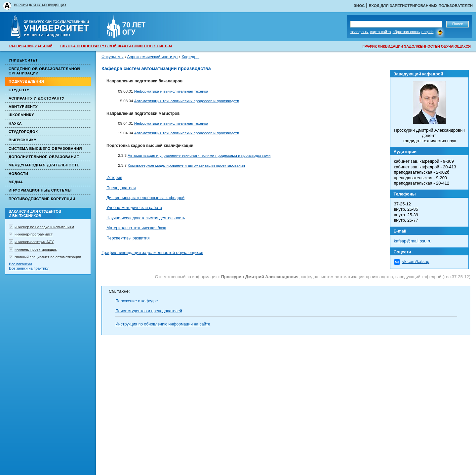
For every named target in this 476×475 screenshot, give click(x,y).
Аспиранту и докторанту (37, 98)
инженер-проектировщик (36, 249)
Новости (18, 174)
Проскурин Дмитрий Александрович (260, 277)
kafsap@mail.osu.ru (413, 241)
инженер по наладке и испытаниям (44, 227)
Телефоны (359, 32)
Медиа (16, 182)
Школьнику (21, 115)
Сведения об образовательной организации (44, 71)
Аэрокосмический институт (153, 57)
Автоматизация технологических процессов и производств (187, 101)
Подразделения (26, 81)
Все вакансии (20, 264)
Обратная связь (406, 32)
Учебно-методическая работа (134, 208)
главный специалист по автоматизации (48, 257)
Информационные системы (40, 190)
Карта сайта (381, 32)
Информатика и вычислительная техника (171, 91)
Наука (15, 123)
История (114, 178)
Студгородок (23, 132)
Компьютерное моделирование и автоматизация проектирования (186, 165)
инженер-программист (34, 234)
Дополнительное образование (44, 157)
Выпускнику (22, 140)
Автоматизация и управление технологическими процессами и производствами (199, 155)
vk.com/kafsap (416, 261)
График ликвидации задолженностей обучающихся (152, 253)
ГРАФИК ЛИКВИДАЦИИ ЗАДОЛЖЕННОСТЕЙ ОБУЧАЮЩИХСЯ (417, 46)
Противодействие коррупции (42, 199)
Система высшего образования (45, 149)
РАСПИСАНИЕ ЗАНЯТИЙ (31, 46)
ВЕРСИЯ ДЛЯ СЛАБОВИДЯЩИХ (40, 5)
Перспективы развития (128, 238)
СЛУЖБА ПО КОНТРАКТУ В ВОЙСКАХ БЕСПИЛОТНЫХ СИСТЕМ (116, 46)
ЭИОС (359, 6)
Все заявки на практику (29, 268)
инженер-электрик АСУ (34, 242)
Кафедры (191, 57)
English (428, 32)
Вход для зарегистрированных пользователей (421, 6)
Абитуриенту (23, 107)
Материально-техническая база (136, 228)
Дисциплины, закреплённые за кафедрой (145, 198)
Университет (23, 60)
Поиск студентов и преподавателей (149, 311)
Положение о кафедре (137, 301)
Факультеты (113, 57)
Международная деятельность (44, 165)
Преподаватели (121, 188)
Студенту (19, 90)
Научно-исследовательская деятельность (146, 218)
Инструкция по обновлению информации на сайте (163, 324)
